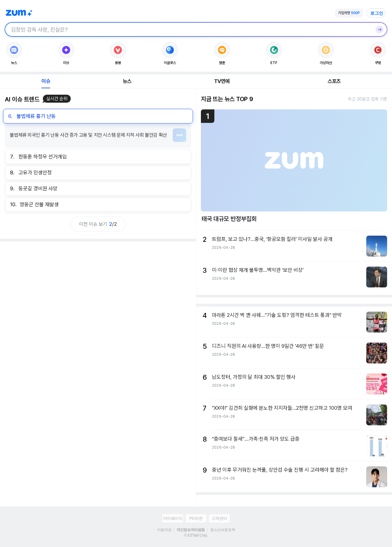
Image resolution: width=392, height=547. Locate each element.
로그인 (377, 13)
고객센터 (219, 518)
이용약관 (164, 530)
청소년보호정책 (222, 530)
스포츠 (334, 81)
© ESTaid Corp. (196, 535)
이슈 (46, 81)
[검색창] (188, 29)
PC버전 (196, 518)
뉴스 (127, 81)
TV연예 (222, 81)
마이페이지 (173, 518)
